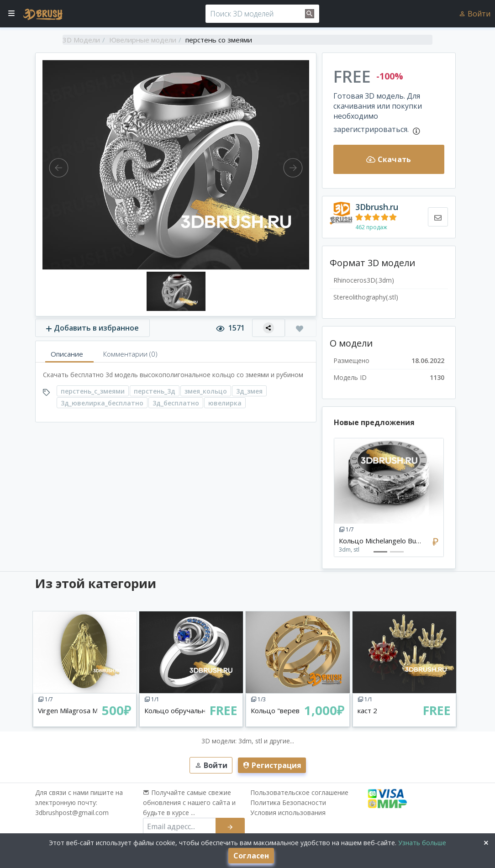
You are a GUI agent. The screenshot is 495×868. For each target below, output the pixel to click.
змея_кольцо (206, 391)
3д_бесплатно (176, 403)
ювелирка (225, 403)
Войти (474, 14)
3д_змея (249, 391)
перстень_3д (155, 391)
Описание (67, 354)
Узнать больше (421, 843)
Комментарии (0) (130, 354)
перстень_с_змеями (93, 391)
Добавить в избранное (92, 328)
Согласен (251, 856)
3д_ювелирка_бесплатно (102, 403)
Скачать (389, 159)
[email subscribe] (180, 826)
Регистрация (272, 765)
